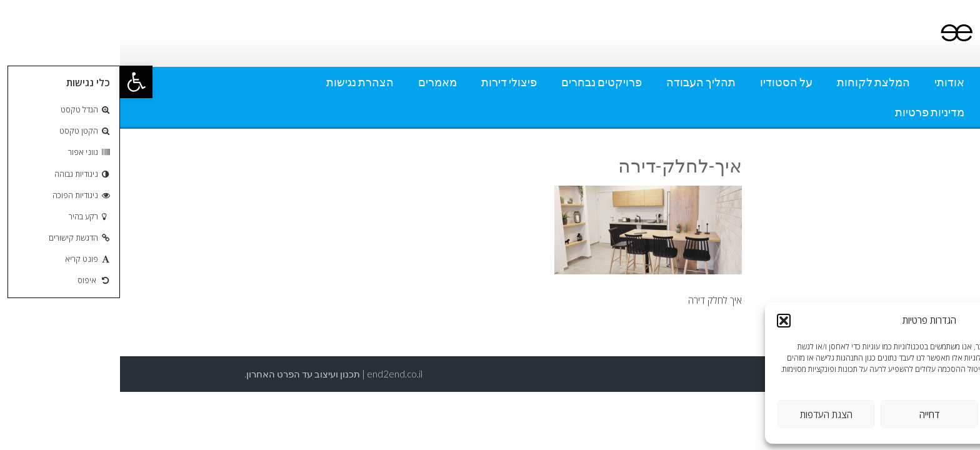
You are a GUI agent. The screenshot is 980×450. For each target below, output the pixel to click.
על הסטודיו (666, 82)
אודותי (829, 82)
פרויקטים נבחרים (482, 82)
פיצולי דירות (389, 82)
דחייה (809, 414)
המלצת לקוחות (753, 82)
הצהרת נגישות (240, 82)
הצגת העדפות (706, 414)
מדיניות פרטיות (810, 112)
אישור (913, 414)
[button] (16, 82)
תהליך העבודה (581, 82)
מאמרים (317, 82)
